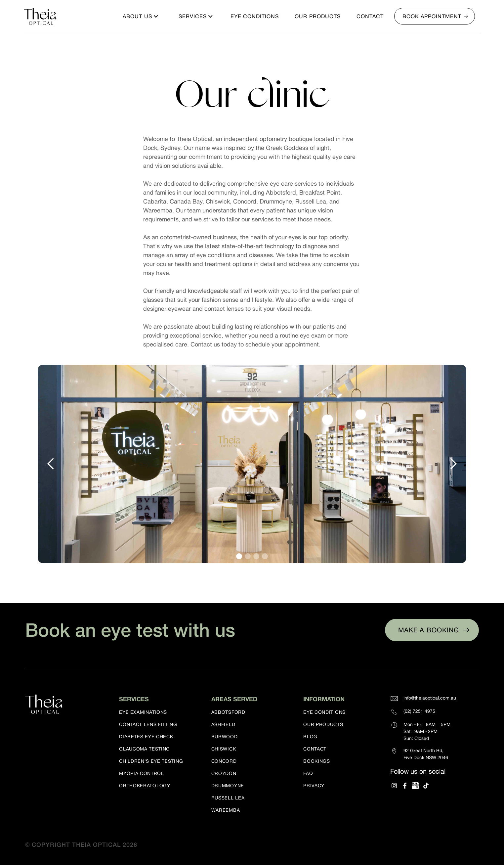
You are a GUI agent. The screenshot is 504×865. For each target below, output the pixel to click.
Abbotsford (228, 712)
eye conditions (324, 712)
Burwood (225, 737)
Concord (224, 761)
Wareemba (226, 810)
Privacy (314, 786)
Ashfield (223, 724)
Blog (310, 737)
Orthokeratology (145, 786)
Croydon (224, 773)
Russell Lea (228, 798)
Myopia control (142, 773)
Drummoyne (228, 786)
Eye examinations (143, 712)
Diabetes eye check (146, 737)
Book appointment (432, 16)
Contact (315, 749)
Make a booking (429, 630)
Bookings (317, 761)
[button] (140, 16)
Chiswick (224, 749)
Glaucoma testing (145, 749)
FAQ (308, 773)
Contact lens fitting (148, 724)
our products (323, 724)
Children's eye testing (151, 761)
